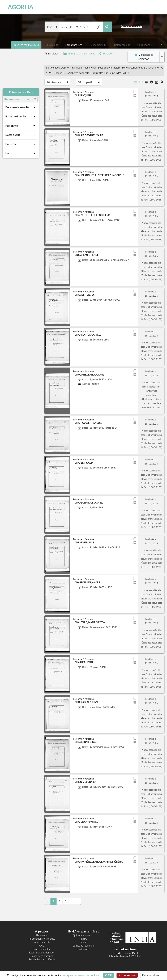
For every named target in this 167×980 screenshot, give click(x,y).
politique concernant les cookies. (81, 975)
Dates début (21, 135)
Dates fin (21, 144)
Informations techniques (42, 939)
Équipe (83, 942)
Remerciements (42, 942)
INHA (83, 939)
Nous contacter (42, 949)
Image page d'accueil (42, 956)
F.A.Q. (42, 946)
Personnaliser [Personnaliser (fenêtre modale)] (151, 975)
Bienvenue (42, 935)
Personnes (21, 126)
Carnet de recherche (83, 946)
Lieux (21, 153)
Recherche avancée (131, 26)
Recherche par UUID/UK (42, 960)
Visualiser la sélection (144, 57)
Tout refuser (127, 975)
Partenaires (83, 949)
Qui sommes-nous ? (83, 935)
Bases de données (21, 117)
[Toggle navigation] (163, 7)
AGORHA (18, 7)
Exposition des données (42, 953)
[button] (46, 107)
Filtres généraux (17, 99)
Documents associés (21, 107)
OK (108, 975)
